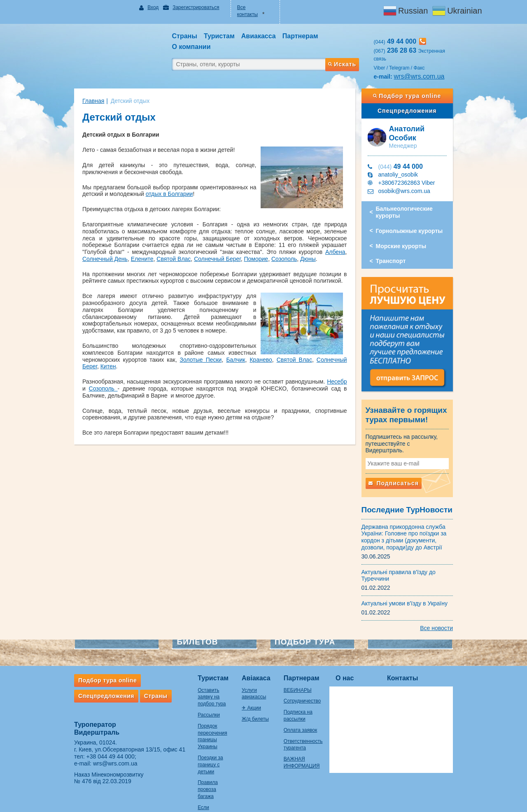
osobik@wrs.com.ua (413, 170)
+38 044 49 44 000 (94, 739)
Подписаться (402, 465)
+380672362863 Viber (415, 162)
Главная (77, 86)
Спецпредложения (419, 96)
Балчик (153, 338)
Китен (92, 345)
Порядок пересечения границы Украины (201, 708)
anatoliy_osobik (407, 154)
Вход (142, 7)
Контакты (419, 661)
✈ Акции (246, 684)
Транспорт (399, 240)
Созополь (106, 244)
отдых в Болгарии (126, 179)
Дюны (130, 244)
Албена (168, 237)
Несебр (340, 360)
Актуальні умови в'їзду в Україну (413, 586)
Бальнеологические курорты (413, 191)
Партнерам (309, 661)
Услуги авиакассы (257, 672)
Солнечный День (207, 237)
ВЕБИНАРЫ (305, 672)
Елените (247, 237)
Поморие (78, 244)
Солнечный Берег (329, 237)
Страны (139, 678)
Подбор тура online (419, 81)
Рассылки (192, 690)
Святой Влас (282, 237)
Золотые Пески (117, 338)
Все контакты (250, 7)
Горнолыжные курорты (418, 210)
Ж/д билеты (250, 694)
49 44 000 (409, 145)
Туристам (197, 661)
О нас (361, 661)
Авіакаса (251, 661)
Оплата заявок (307, 712)
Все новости (453, 610)
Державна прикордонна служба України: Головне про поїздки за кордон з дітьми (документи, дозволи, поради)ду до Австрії (412, 519)
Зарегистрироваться (185, 7)
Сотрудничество (309, 684)
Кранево (178, 338)
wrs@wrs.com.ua (428, 62)
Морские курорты (409, 225)
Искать (350, 47)
